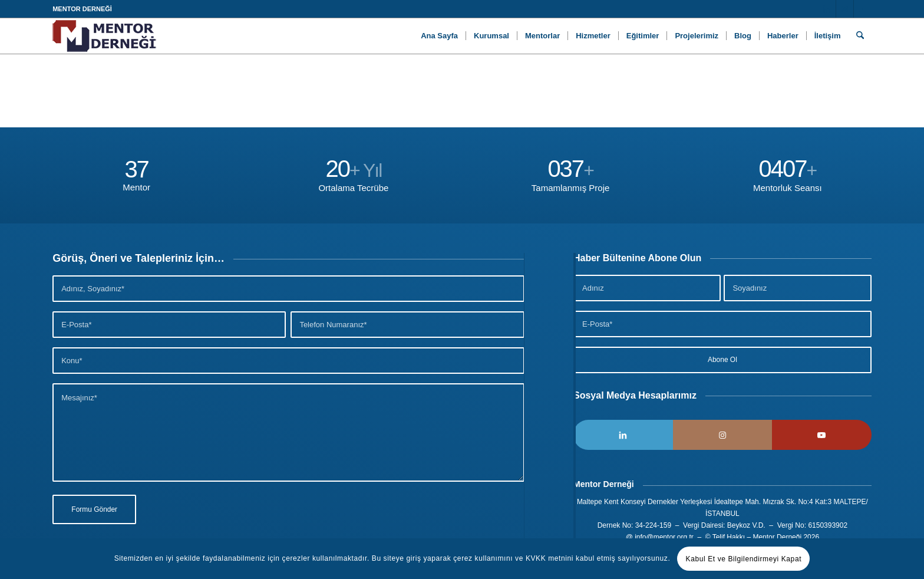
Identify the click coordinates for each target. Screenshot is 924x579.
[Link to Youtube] (863, 9)
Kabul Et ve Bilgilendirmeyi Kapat (744, 559)
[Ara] (860, 36)
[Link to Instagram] (845, 9)
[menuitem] (439, 36)
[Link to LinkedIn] (827, 9)
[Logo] (104, 36)
